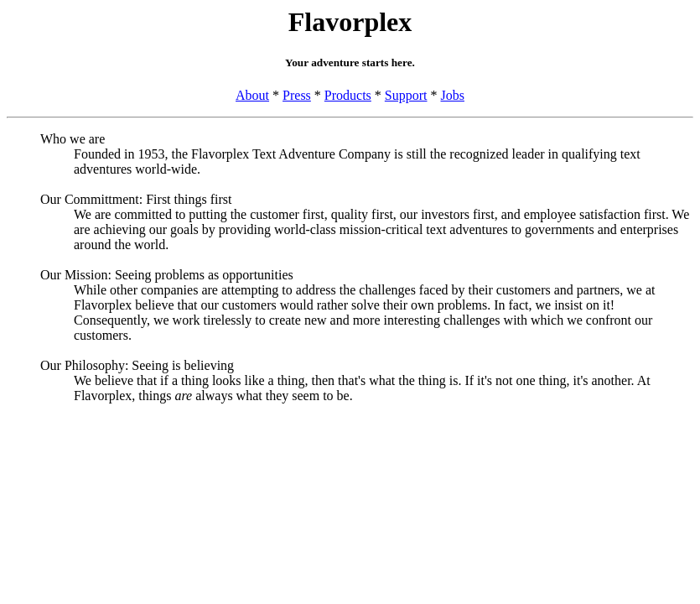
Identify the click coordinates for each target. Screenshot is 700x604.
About (252, 95)
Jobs (453, 95)
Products (348, 95)
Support (406, 95)
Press (297, 95)
